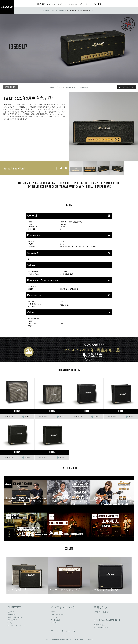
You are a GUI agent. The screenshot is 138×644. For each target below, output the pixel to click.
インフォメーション (63, 607)
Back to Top (11, 87)
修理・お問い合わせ (15, 617)
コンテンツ (55, 617)
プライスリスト (13, 620)
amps (54, 10)
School (54, 623)
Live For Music (84, 87)
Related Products (71, 87)
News (53, 612)
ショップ (73, 4)
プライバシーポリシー (16, 625)
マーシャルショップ (127, 87)
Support (14, 607)
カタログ (11, 612)
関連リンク (101, 607)
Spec (60, 87)
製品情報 (46, 10)
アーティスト (56, 620)
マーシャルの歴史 (57, 615)
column (69, 549)
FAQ (10, 623)
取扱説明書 (12, 615)
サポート (87, 4)
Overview (53, 87)
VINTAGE (63, 10)
